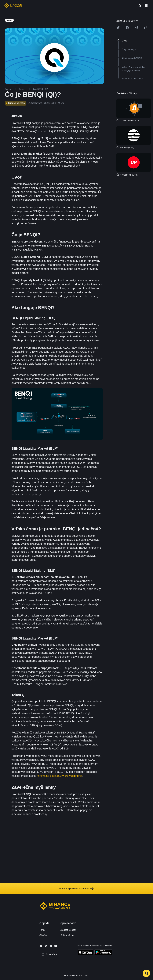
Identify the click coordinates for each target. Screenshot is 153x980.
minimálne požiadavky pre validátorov (60, 776)
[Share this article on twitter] (118, 28)
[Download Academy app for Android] (103, 953)
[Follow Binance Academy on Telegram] (51, 946)
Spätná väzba (67, 935)
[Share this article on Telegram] (136, 28)
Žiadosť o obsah (68, 930)
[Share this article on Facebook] (127, 28)
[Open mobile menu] (146, 6)
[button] (146, 6)
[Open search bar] (139, 6)
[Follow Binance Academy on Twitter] (46, 946)
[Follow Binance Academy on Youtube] (56, 946)
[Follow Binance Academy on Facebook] (41, 946)
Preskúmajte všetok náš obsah (77, 889)
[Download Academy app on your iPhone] (86, 953)
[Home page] (13, 6)
